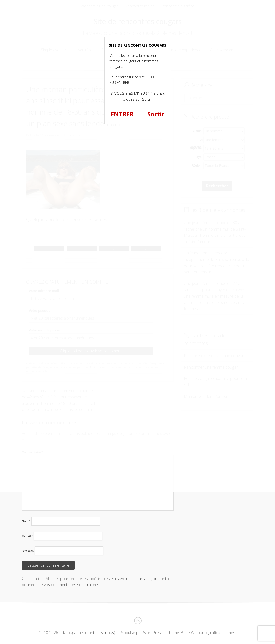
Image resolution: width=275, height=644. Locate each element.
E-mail (27, 536)
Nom (26, 521)
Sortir (156, 114)
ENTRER (122, 114)
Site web (28, 551)
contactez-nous (100, 633)
